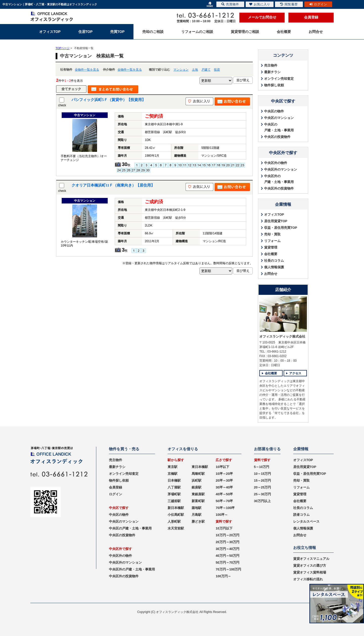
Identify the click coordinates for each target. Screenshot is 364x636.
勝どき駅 (198, 521)
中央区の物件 (274, 111)
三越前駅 (174, 501)
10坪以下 (222, 467)
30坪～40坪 (224, 487)
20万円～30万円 (227, 542)
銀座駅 (197, 487)
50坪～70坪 (224, 501)
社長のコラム (274, 261)
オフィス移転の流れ (308, 579)
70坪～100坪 (225, 508)
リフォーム (272, 241)
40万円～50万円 (227, 556)
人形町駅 (174, 521)
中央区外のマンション (281, 169)
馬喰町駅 (198, 474)
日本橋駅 (174, 480)
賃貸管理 (271, 247)
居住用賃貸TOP (276, 221)
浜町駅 (197, 480)
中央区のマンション (279, 118)
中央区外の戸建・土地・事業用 (279, 179)
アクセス (295, 373)
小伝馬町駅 (176, 515)
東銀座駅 (198, 494)
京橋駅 (173, 474)
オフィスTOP (274, 214)
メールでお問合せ (262, 17)
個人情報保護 (274, 267)
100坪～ (222, 515)
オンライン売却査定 (279, 79)
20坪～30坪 (224, 480)
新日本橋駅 (176, 508)
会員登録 (311, 17)
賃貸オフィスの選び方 (310, 566)
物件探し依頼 (274, 85)
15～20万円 (263, 480)
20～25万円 (263, 487)
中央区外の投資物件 (279, 188)
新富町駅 (198, 501)
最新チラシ (272, 72)
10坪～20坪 (224, 474)
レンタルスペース (306, 521)
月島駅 (197, 515)
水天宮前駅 (176, 528)
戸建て (206, 70)
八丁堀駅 (174, 487)
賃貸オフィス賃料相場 (310, 572)
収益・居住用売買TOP (281, 228)
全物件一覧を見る (87, 70)
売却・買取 (272, 234)
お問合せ (271, 274)
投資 (217, 70)
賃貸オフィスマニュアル (311, 559)
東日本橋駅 (200, 467)
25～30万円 (263, 494)
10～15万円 (263, 474)
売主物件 (271, 65)
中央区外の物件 (276, 163)
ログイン (116, 494)
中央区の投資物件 (277, 137)
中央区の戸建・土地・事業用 (279, 127)
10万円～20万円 (227, 535)
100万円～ (223, 576)
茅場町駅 (174, 494)
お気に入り (260, 4)
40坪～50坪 (224, 494)
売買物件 (230, 4)
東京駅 (173, 467)
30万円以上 (262, 501)
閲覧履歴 (289, 4)
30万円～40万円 (227, 549)
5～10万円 (262, 467)
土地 (195, 70)
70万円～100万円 (228, 569)
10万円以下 (224, 528)
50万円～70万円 (227, 562)
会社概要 (271, 254)
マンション (181, 70)
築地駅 (197, 508)
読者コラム (301, 515)
